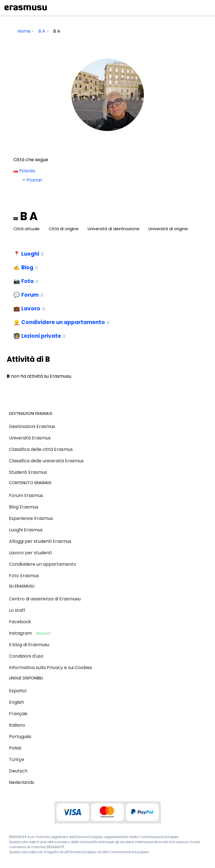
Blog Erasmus (24, 507)
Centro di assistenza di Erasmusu (45, 599)
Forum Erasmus (26, 495)
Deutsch (18, 771)
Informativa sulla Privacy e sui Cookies (51, 668)
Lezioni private (41, 336)
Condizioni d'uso (26, 656)
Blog (27, 267)
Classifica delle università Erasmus (46, 461)
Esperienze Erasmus (31, 518)
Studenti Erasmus (28, 472)
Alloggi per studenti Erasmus (40, 541)
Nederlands (22, 782)
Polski (15, 748)
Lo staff (17, 610)
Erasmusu (26, 8)
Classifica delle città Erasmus (41, 449)
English (17, 702)
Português (20, 737)
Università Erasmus (30, 438)
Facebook (20, 622)
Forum (30, 295)
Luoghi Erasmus (26, 530)
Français (18, 714)
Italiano (17, 725)
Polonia (27, 171)
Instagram (20, 633)
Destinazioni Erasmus (32, 426)
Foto (28, 281)
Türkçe (17, 759)
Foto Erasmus (24, 576)
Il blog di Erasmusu (29, 645)
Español (18, 691)
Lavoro (31, 309)
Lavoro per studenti (30, 553)
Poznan (35, 180)
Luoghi (30, 254)
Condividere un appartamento (63, 322)
